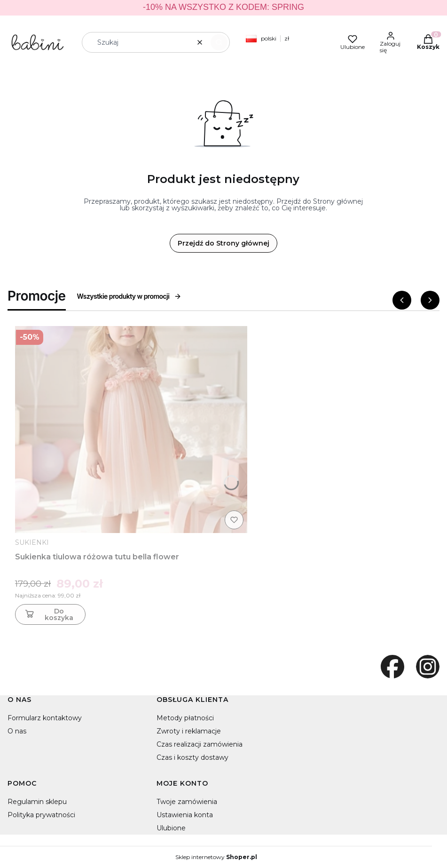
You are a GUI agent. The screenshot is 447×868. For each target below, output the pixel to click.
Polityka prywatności (41, 815)
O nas (17, 731)
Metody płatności (185, 718)
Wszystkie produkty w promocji (129, 296)
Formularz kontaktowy (45, 718)
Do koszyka (48, 614)
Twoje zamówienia (187, 802)
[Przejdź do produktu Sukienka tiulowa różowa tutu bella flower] (131, 430)
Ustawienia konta (185, 815)
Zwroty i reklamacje (189, 731)
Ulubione (171, 828)
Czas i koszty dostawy (192, 757)
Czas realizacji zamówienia (200, 744)
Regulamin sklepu (37, 802)
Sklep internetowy (216, 857)
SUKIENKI (32, 542)
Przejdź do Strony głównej (223, 243)
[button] (219, 42)
